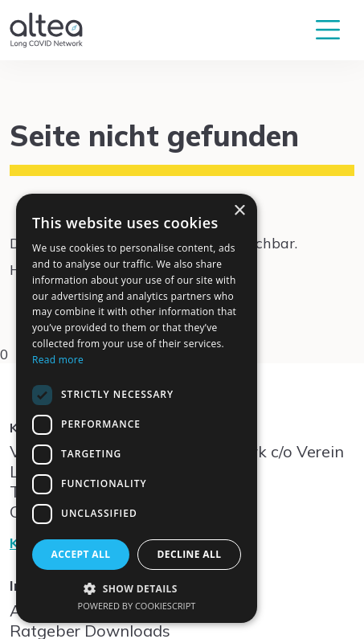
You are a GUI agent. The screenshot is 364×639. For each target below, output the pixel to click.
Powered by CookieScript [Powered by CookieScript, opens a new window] (137, 606)
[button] (137, 588)
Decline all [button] (190, 554)
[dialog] (137, 408)
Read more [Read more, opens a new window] (58, 360)
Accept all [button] (81, 554)
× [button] (239, 211)
